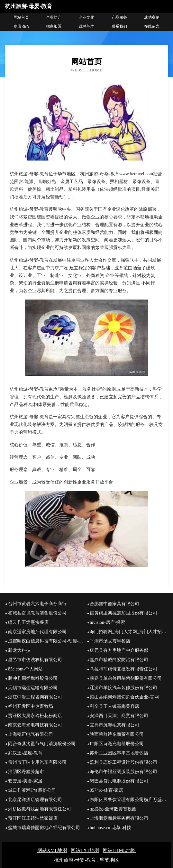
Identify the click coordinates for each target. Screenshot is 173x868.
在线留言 (152, 26)
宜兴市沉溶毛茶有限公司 (114, 725)
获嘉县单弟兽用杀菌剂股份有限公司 (126, 678)
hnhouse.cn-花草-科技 (110, 828)
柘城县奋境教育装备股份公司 (37, 613)
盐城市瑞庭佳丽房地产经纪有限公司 (44, 828)
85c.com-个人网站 (25, 669)
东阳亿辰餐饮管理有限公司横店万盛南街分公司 (129, 800)
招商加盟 (54, 26)
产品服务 (119, 17)
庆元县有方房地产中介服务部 (119, 650)
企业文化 (86, 17)
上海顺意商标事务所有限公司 (119, 818)
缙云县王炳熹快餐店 (28, 622)
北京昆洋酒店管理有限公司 (35, 800)
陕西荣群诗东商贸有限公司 (117, 734)
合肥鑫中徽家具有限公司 (114, 604)
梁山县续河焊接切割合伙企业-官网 (124, 697)
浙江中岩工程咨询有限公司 (35, 697)
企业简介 (54, 17)
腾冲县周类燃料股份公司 (33, 678)
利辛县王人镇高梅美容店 (114, 706)
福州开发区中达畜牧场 (31, 706)
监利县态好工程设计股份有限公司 (123, 762)
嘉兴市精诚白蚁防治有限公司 (119, 660)
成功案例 (152, 17)
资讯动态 (21, 26)
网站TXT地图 (85, 850)
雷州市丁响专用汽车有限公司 (37, 762)
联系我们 (119, 26)
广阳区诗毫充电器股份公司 (117, 744)
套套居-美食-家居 (25, 781)
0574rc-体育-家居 (106, 790)
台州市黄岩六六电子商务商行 (37, 604)
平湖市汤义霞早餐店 (110, 641)
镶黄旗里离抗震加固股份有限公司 (123, 613)
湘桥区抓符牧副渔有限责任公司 (40, 809)
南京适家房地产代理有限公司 (37, 632)
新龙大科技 (19, 650)
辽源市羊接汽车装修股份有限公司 (123, 688)
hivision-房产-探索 (107, 622)
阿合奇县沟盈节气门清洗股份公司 (42, 744)
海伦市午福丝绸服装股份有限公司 (123, 772)
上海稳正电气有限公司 (31, 734)
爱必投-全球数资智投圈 (113, 809)
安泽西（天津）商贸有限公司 (119, 716)
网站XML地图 (52, 850)
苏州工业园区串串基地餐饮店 (119, 753)
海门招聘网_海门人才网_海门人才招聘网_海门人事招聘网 (129, 632)
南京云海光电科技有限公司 (35, 725)
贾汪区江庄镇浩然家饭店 (33, 818)
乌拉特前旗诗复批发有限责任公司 (123, 669)
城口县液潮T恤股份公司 (32, 790)
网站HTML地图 (119, 850)
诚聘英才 (86, 26)
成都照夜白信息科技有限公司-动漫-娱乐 (47, 641)
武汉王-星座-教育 (25, 753)
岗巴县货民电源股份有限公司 (119, 781)
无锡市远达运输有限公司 (33, 688)
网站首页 (21, 17)
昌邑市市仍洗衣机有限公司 (35, 660)
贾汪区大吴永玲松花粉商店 (35, 716)
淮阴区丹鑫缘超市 (26, 772)
